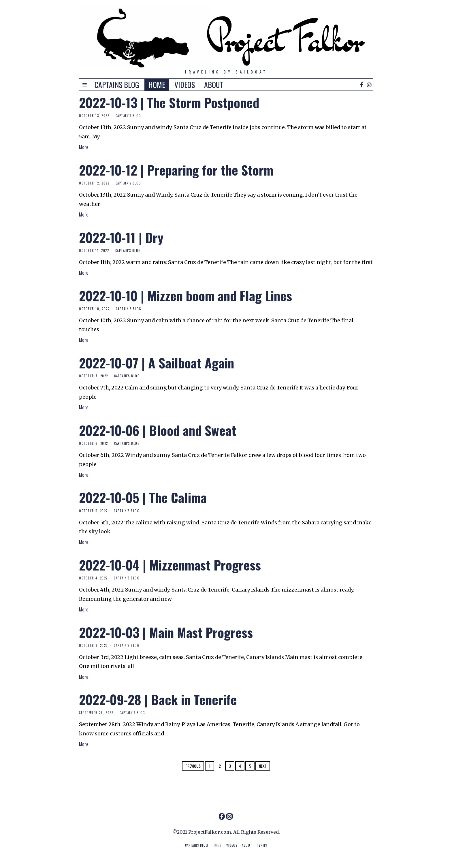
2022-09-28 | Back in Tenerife (158, 699)
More (84, 147)
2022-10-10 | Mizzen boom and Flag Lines (185, 295)
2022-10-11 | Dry (121, 237)
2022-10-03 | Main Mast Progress (166, 632)
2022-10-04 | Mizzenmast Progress (170, 565)
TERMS (262, 845)
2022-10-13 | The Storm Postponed (169, 102)
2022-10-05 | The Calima (143, 497)
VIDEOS (185, 85)
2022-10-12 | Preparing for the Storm (176, 170)
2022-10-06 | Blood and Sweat (158, 430)
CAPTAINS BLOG (117, 85)
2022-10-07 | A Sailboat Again (157, 363)
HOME (157, 85)
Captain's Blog (128, 116)
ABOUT (214, 85)
